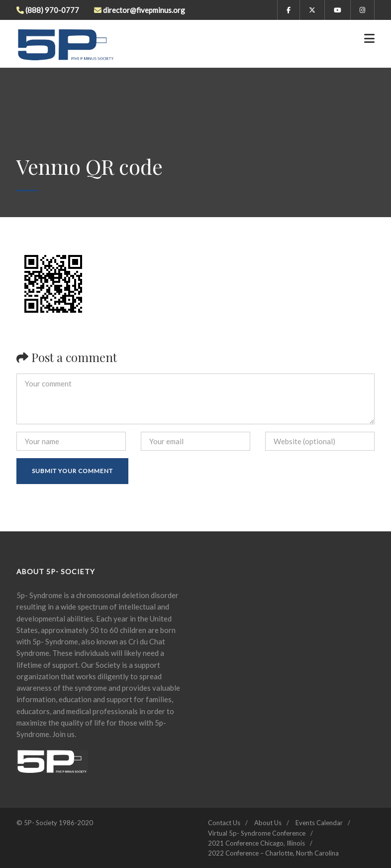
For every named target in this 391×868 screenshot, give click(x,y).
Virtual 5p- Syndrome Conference (257, 833)
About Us (268, 823)
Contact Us (224, 823)
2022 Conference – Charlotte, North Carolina (273, 853)
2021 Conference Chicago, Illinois (256, 843)
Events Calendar (319, 823)
